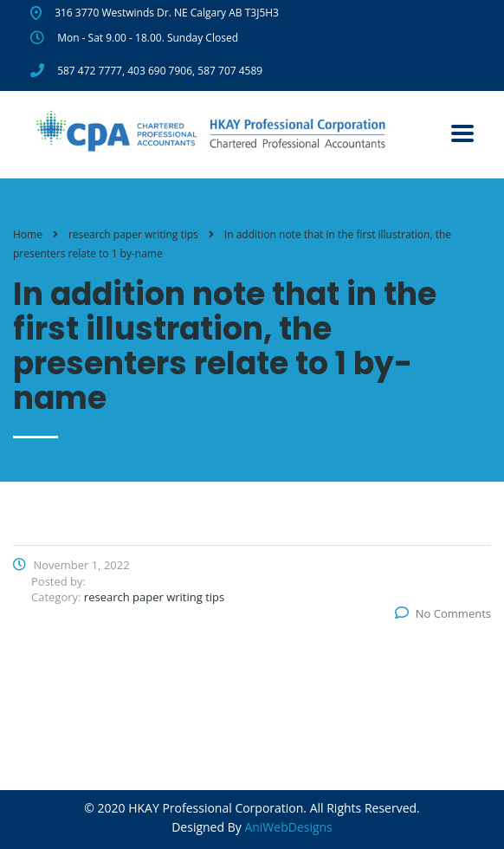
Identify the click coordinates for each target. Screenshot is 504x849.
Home (28, 234)
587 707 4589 (230, 71)
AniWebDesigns (288, 827)
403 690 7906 (160, 71)
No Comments (443, 613)
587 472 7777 (90, 71)
